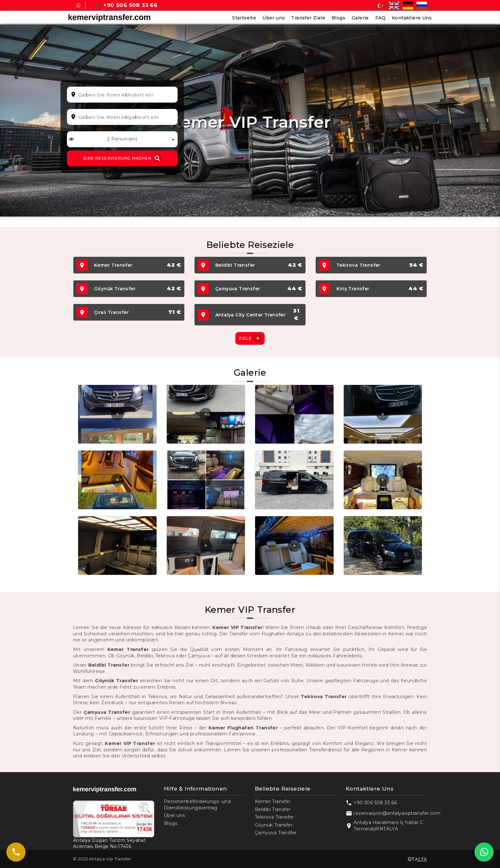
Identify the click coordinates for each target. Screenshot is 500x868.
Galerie (360, 18)
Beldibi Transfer (273, 809)
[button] (13, 120)
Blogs (338, 18)
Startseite (244, 18)
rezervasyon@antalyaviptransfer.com (397, 813)
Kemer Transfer (273, 801)
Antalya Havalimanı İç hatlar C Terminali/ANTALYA (388, 826)
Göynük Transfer (274, 825)
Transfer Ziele (308, 18)
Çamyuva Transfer (276, 833)
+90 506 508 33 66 (375, 803)
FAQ (380, 18)
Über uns (274, 18)
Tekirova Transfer (274, 817)
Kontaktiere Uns (412, 18)
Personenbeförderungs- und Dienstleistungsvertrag (197, 805)
